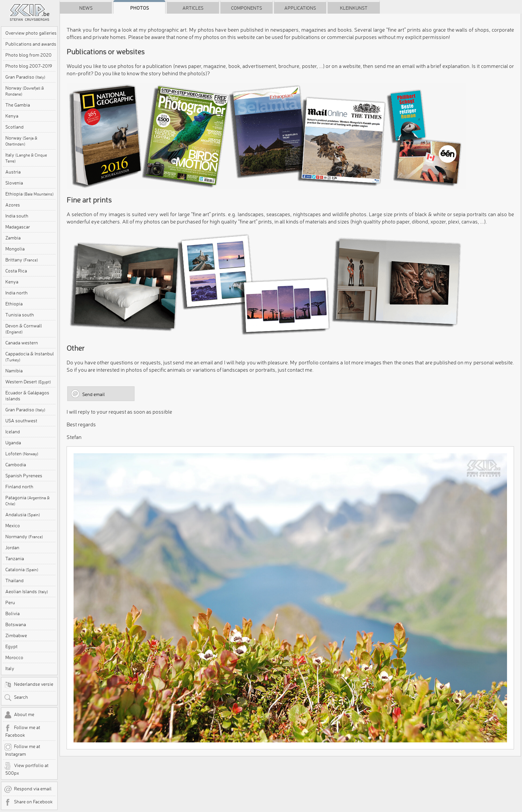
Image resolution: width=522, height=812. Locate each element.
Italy (26, 158)
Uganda (13, 443)
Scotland (14, 127)
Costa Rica (16, 271)
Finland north (19, 487)
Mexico (13, 526)
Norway (25, 91)
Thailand (14, 581)
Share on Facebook (28, 802)
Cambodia (16, 465)
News (86, 8)
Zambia (13, 238)
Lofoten (22, 454)
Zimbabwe (16, 635)
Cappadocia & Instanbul (30, 357)
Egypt (11, 646)
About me (19, 715)
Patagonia (27, 500)
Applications (300, 8)
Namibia (14, 371)
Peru (10, 603)
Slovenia (14, 183)
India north (16, 293)
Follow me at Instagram (22, 750)
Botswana (16, 624)
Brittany (22, 260)
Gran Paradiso (25, 77)
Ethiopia (29, 194)
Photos (139, 8)
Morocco (14, 657)
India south (17, 216)
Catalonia (22, 570)
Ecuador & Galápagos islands (27, 396)
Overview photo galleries (31, 33)
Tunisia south (20, 315)
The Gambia (18, 105)
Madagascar (18, 227)
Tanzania (15, 559)
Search (16, 698)
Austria (13, 172)
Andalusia (23, 515)
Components (247, 8)
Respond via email (28, 789)
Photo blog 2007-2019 (29, 66)
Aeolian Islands (27, 592)
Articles (193, 8)
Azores (13, 205)
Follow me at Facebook (22, 731)
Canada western (22, 343)
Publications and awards (31, 44)
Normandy (24, 537)
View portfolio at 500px (26, 769)
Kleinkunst (354, 8)
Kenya (12, 116)
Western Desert (28, 382)
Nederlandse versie (29, 685)
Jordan (12, 548)
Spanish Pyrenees (24, 476)
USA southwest (21, 421)
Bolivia (12, 613)
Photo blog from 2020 (28, 55)
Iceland (13, 432)
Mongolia (15, 249)
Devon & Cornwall (24, 329)
